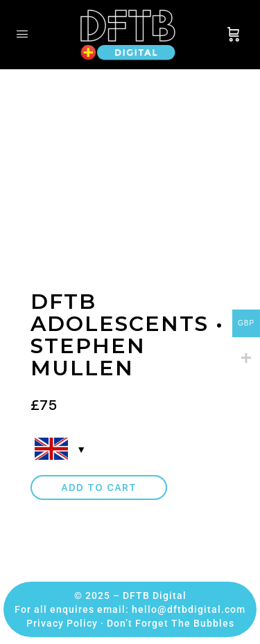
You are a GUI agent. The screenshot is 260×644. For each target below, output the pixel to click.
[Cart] (234, 35)
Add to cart (99, 488)
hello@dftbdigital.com (189, 609)
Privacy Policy (62, 623)
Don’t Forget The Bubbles (171, 623)
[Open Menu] (22, 34)
